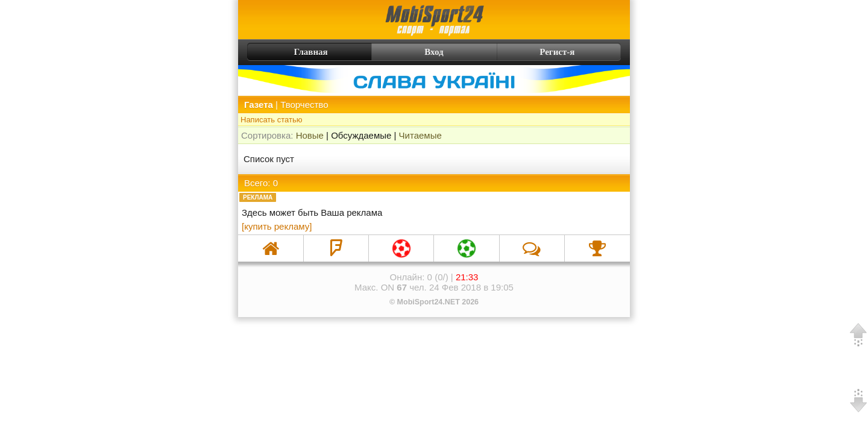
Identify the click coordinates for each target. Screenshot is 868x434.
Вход (434, 52)
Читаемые (420, 135)
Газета (259, 105)
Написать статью (271, 120)
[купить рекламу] (277, 226)
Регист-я (579, 52)
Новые (310, 135)
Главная (289, 52)
